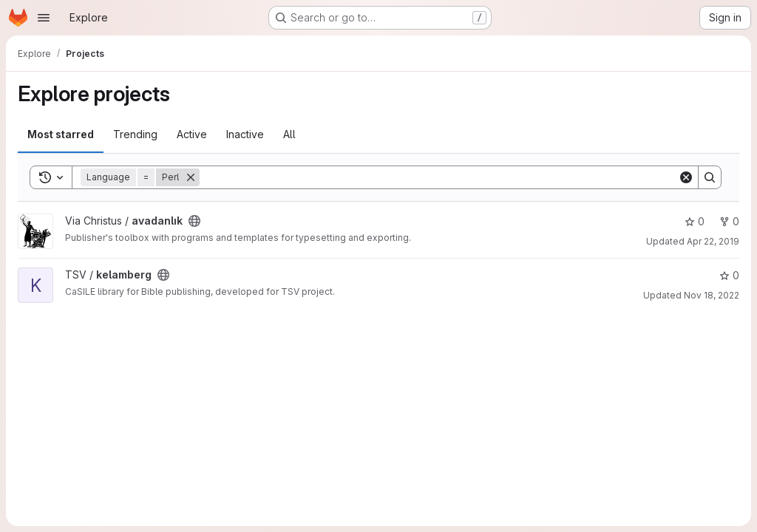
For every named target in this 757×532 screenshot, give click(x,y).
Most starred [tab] (61, 134)
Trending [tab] (135, 134)
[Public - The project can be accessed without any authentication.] (194, 221)
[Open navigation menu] (44, 18)
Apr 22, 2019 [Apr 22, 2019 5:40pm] (713, 241)
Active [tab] (192, 134)
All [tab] (289, 134)
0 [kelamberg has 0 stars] (729, 275)
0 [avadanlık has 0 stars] (695, 221)
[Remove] (191, 177)
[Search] (439, 177)
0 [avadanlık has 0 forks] (729, 221)
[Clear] (686, 177)
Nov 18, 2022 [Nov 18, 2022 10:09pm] (712, 295)
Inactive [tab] (245, 134)
